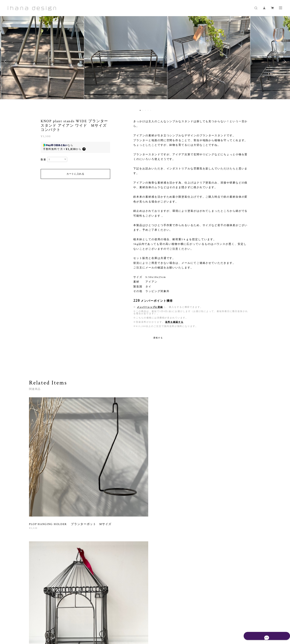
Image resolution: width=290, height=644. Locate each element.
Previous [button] (6, 62)
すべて (42, 513)
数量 (43, 160)
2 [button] (143, 110)
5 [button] (151, 110)
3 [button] (145, 110)
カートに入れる (75, 174)
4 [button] (148, 110)
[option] (145, 62)
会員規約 (132, 620)
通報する (158, 338)
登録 (226, 567)
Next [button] (284, 62)
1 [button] (140, 110)
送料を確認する (174, 322)
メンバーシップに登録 (150, 307)
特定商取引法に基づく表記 (112, 620)
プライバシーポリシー (81, 620)
